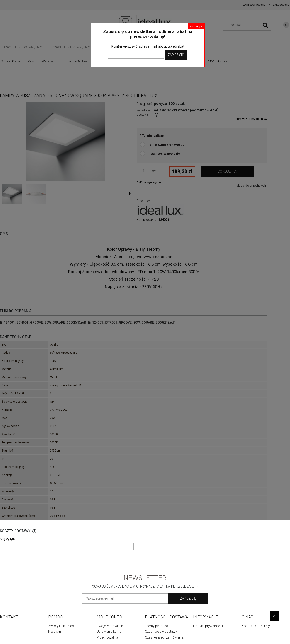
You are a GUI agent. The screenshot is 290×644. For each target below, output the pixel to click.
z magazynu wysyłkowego (167, 144)
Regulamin (56, 632)
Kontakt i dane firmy (256, 626)
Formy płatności (157, 626)
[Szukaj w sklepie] (249, 25)
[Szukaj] (265, 25)
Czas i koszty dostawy (161, 632)
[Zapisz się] (188, 598)
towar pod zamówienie (165, 154)
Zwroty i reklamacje (62, 626)
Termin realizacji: (153, 136)
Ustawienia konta (109, 632)
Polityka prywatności (208, 626)
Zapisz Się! (176, 55)
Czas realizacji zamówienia (164, 637)
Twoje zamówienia (110, 626)
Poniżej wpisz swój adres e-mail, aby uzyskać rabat (148, 46)
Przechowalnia (107, 637)
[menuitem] (24, 47)
